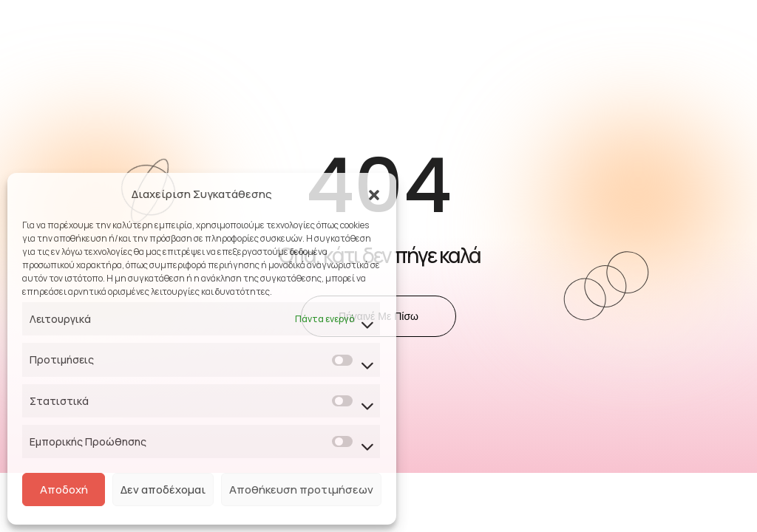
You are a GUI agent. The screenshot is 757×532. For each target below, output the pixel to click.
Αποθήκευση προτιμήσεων (301, 490)
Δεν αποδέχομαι (163, 490)
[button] (374, 194)
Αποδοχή (64, 490)
